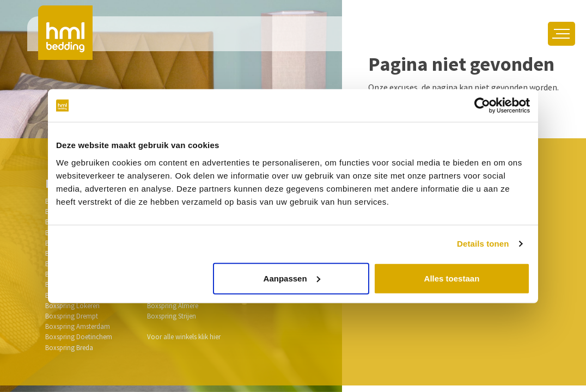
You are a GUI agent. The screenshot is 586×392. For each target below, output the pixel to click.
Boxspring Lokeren (72, 305)
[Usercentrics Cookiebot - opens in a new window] (482, 106)
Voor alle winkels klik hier (184, 336)
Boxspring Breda (69, 347)
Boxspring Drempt (72, 316)
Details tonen (483, 244)
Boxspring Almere (173, 305)
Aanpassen (292, 278)
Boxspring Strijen (172, 316)
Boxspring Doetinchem (79, 336)
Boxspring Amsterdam (78, 326)
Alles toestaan (452, 278)
